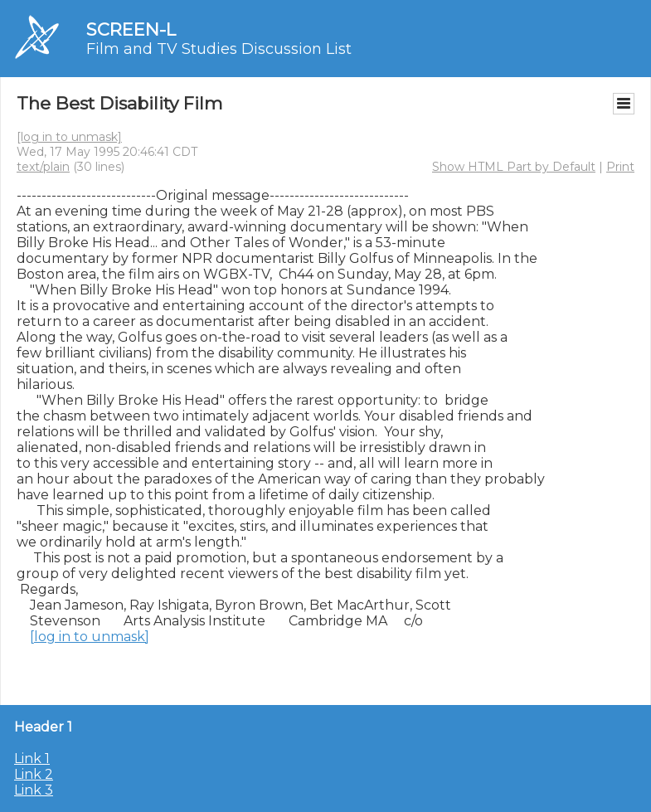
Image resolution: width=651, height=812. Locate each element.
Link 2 (34, 774)
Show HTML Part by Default (514, 167)
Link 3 (34, 790)
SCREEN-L (131, 29)
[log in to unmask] (69, 137)
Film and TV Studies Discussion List (219, 49)
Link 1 (32, 759)
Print (620, 167)
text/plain (43, 167)
